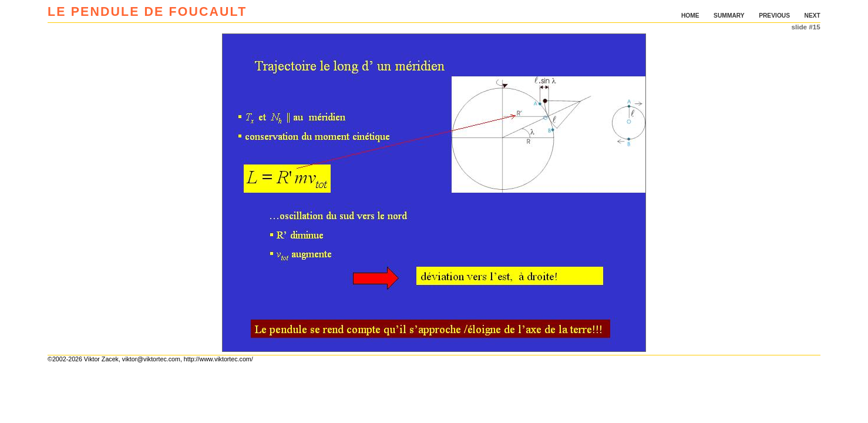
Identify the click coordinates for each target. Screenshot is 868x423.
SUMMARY (729, 16)
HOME (690, 16)
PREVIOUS (774, 16)
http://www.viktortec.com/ (218, 359)
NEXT (813, 16)
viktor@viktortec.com (151, 359)
